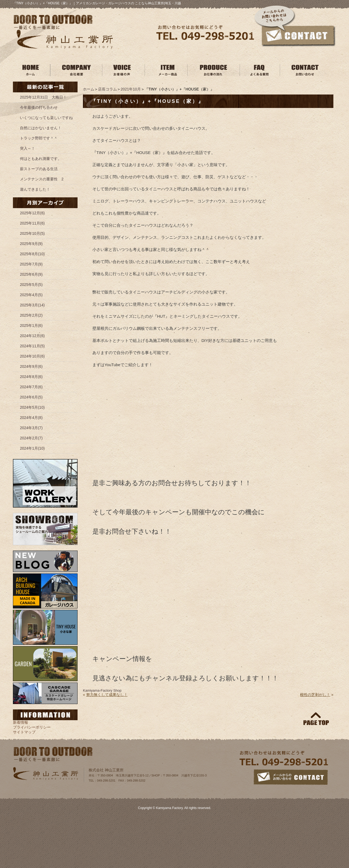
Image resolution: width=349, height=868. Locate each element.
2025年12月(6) (32, 213)
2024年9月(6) (31, 366)
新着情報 (20, 722)
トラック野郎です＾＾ (39, 138)
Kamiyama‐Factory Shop (102, 690)
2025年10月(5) (32, 233)
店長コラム (107, 89)
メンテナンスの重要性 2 (42, 179)
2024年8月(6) (31, 377)
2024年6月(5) (31, 397)
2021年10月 (131, 89)
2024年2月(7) (31, 438)
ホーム (89, 89)
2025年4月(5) (31, 295)
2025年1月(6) (31, 325)
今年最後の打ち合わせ (39, 107)
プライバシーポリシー (32, 727)
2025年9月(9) (31, 244)
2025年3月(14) (32, 305)
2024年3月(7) (31, 428)
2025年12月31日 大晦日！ (43, 97)
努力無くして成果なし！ (107, 695)
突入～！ (27, 148)
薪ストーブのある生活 (39, 169)
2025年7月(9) (31, 264)
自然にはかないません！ (41, 128)
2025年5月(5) (31, 285)
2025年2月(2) (31, 315)
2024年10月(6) (32, 356)
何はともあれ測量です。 (41, 159)
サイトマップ (24, 732)
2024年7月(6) (31, 387)
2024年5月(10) (32, 407)
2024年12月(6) (32, 336)
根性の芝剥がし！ (315, 695)
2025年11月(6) (32, 223)
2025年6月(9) (31, 274)
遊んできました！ (35, 189)
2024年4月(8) (31, 418)
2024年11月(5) (32, 346)
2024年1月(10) (32, 448)
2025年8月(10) (32, 254)
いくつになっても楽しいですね (46, 118)
